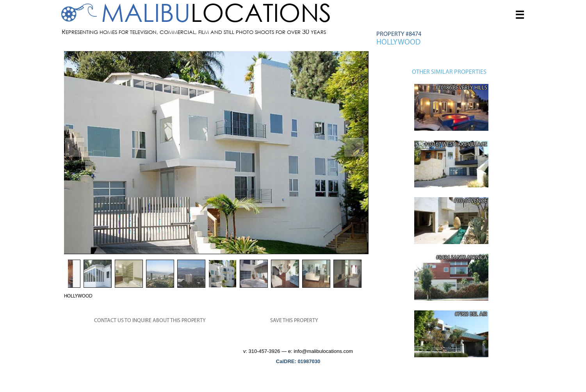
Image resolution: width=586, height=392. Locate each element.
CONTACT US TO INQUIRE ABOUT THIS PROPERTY (150, 321)
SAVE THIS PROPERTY (294, 321)
